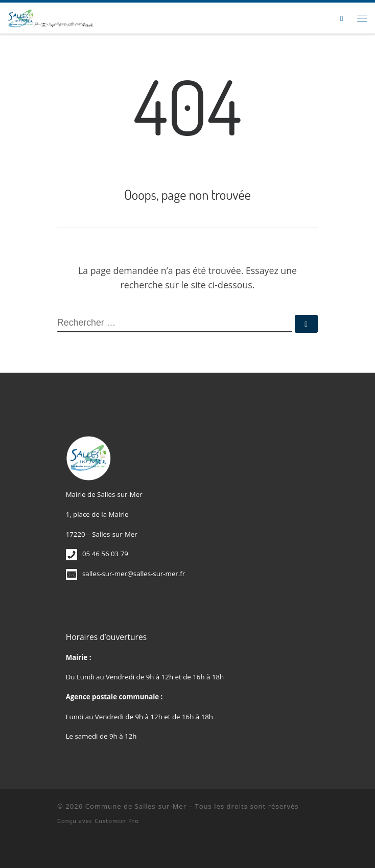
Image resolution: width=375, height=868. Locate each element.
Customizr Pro (117, 821)
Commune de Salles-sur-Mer (136, 806)
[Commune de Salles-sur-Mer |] (51, 16)
